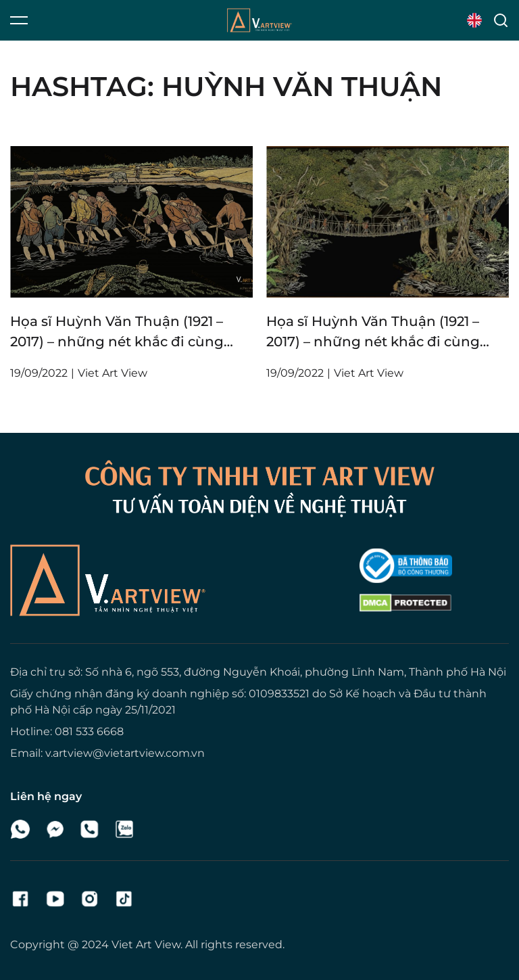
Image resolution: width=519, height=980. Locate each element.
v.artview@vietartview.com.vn (125, 753)
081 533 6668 (89, 731)
